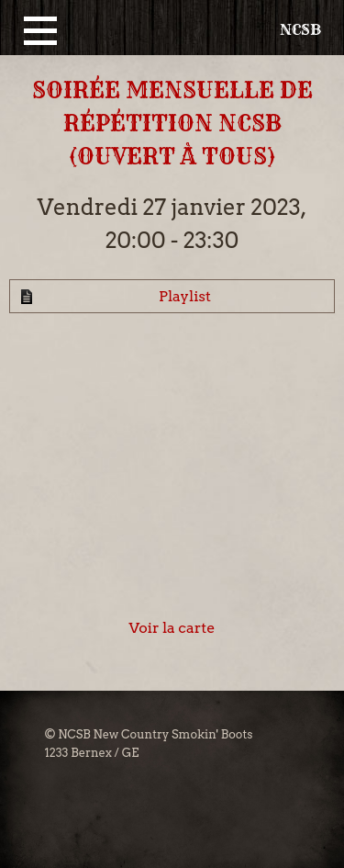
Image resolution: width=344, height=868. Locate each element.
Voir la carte (172, 628)
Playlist (185, 296)
